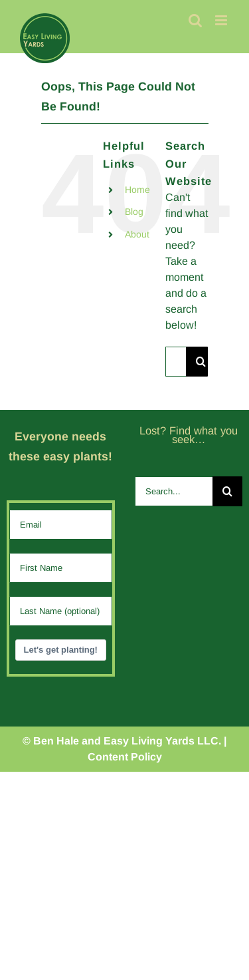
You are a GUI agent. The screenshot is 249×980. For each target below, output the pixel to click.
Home (137, 190)
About (137, 234)
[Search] (201, 362)
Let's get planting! (61, 650)
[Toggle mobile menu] (222, 20)
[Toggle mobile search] (195, 20)
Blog (134, 212)
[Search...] (176, 362)
